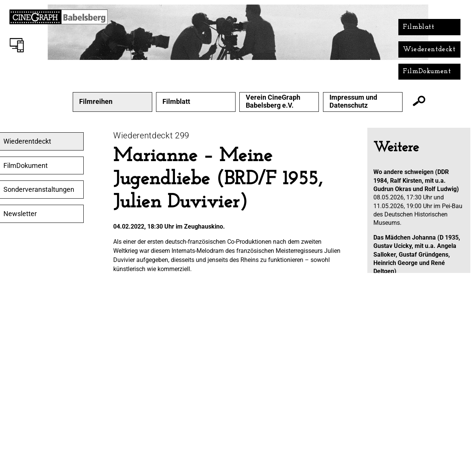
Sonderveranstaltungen (39, 190)
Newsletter (20, 214)
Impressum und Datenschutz (353, 101)
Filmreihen (96, 102)
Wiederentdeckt (429, 49)
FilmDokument (427, 71)
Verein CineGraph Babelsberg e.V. (273, 101)
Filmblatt (419, 27)
